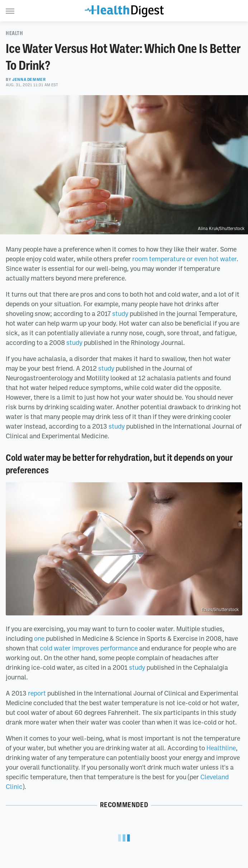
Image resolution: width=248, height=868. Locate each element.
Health (15, 33)
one (39, 638)
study (120, 313)
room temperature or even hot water (184, 259)
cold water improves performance (89, 648)
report (37, 693)
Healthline (221, 748)
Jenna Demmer (29, 79)
